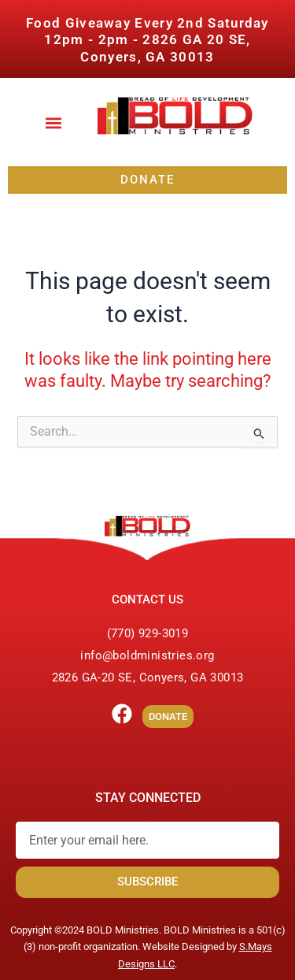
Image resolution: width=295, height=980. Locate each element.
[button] (54, 123)
